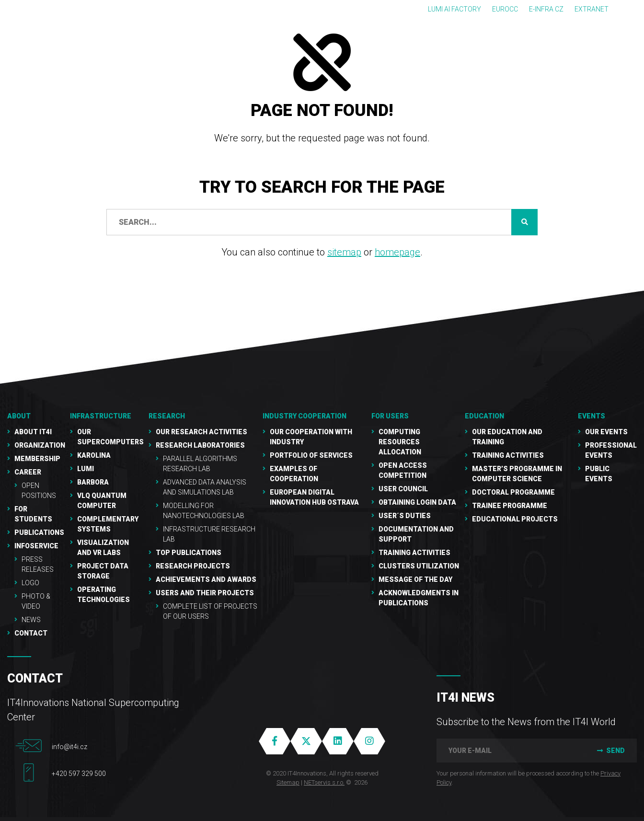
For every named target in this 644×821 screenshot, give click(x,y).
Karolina (94, 455)
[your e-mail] (510, 751)
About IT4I (33, 432)
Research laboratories (200, 445)
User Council (403, 489)
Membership (37, 459)
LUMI (86, 469)
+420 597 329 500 (79, 774)
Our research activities (201, 432)
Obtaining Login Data (417, 502)
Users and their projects (205, 593)
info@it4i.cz (69, 747)
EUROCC (505, 9)
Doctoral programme (513, 492)
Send (610, 751)
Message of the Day (415, 579)
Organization (40, 445)
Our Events (606, 432)
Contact (31, 633)
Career (28, 472)
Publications (39, 532)
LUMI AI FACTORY (454, 9)
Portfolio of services (311, 455)
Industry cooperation (305, 416)
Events (592, 416)
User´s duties (405, 516)
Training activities (508, 455)
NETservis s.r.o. (324, 782)
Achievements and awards (206, 579)
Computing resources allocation (400, 442)
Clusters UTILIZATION (419, 566)
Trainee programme (510, 506)
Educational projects (515, 519)
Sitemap (288, 782)
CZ (632, 9)
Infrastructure (101, 416)
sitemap (344, 252)
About (19, 416)
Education (484, 416)
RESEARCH (167, 416)
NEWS (31, 620)
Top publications (189, 553)
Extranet (592, 9)
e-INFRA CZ (546, 9)
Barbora (93, 482)
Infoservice (36, 546)
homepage (397, 252)
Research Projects (193, 566)
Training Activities (414, 553)
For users (390, 416)
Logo (30, 583)
